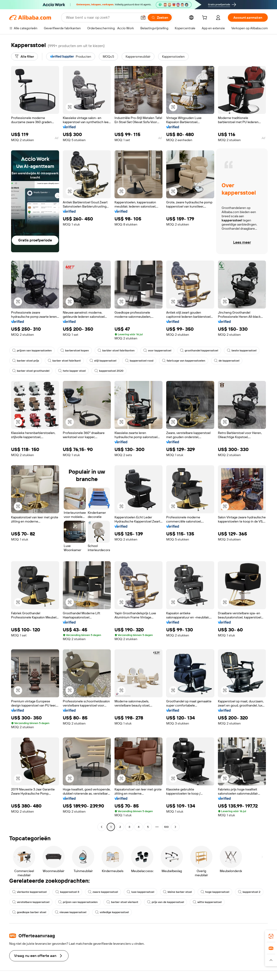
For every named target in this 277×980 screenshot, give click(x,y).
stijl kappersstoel (103, 361)
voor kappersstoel (157, 350)
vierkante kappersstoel (29, 892)
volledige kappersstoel (112, 912)
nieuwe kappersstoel (71, 912)
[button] (143, 18)
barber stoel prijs (26, 361)
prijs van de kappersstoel (166, 902)
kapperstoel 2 (249, 892)
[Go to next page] (175, 827)
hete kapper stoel (72, 371)
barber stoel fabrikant (64, 361)
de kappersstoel (227, 361)
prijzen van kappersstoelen (32, 350)
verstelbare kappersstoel (31, 902)
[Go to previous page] (102, 827)
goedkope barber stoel (29, 912)
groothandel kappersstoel (199, 350)
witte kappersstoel (207, 902)
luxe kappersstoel (140, 892)
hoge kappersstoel (215, 892)
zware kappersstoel (103, 892)
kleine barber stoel (177, 892)
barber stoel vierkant (122, 902)
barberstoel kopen (75, 350)
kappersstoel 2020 (109, 371)
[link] (271, 936)
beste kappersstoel (242, 350)
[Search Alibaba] (101, 18)
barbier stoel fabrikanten (116, 350)
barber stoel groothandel (31, 371)
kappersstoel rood (139, 361)
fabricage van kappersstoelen (184, 361)
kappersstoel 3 (67, 892)
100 (166, 827)
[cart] (205, 18)
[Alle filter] (24, 56)
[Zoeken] (160, 18)
